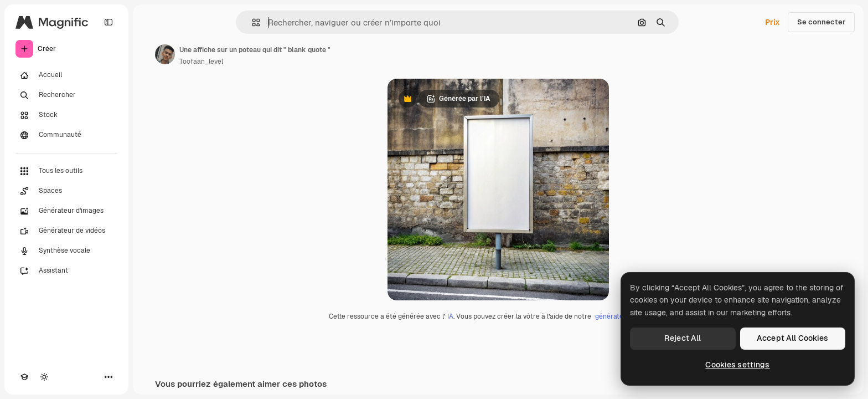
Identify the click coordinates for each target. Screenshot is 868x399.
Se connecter (821, 22)
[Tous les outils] (66, 171)
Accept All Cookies (793, 338)
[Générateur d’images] (66, 211)
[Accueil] (66, 75)
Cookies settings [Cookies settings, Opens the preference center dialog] (737, 365)
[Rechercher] (66, 95)
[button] (252, 22)
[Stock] (66, 115)
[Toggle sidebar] (108, 22)
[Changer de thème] (44, 377)
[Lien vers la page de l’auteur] (165, 54)
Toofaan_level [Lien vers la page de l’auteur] (201, 62)
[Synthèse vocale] (66, 251)
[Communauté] (66, 135)
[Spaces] (66, 191)
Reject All (683, 338)
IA (450, 316)
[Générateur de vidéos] (66, 231)
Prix (773, 22)
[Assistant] (66, 271)
